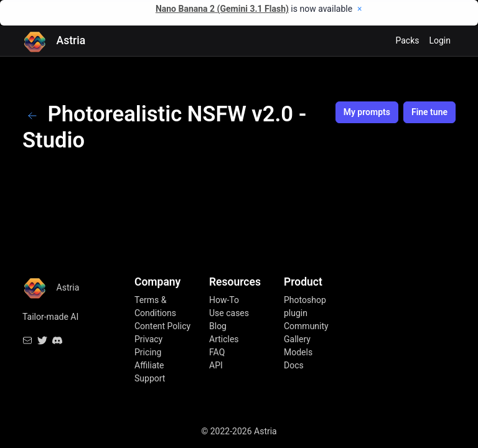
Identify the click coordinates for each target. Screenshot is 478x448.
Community (306, 326)
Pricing (148, 352)
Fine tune (429, 112)
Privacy (148, 339)
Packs (407, 40)
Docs (294, 365)
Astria (54, 41)
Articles (224, 339)
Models (298, 352)
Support (150, 378)
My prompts (367, 112)
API (216, 365)
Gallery (297, 339)
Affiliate (149, 365)
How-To (224, 300)
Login (440, 40)
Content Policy (162, 326)
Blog (218, 326)
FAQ (217, 352)
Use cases (229, 313)
